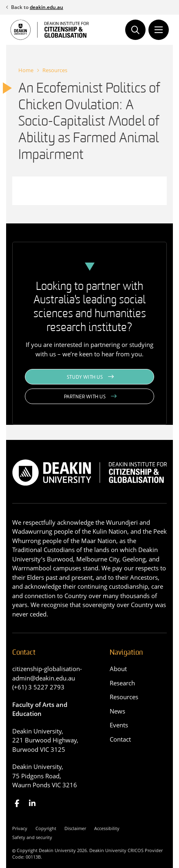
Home (26, 70)
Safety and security (32, 837)
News (117, 711)
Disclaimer (75, 828)
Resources (55, 70)
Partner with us (85, 397)
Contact (120, 739)
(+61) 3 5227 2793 (38, 687)
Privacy (20, 828)
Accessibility (107, 828)
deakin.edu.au (46, 7)
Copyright (46, 828)
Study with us (85, 378)
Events (119, 725)
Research (122, 683)
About (118, 669)
